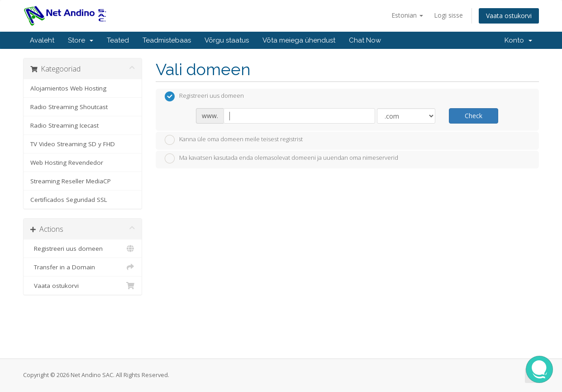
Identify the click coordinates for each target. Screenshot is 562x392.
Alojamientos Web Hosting (68, 88)
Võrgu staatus (227, 40)
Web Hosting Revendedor (67, 163)
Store (81, 40)
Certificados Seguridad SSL (69, 200)
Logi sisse (448, 15)
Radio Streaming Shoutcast (69, 107)
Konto (518, 40)
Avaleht (42, 40)
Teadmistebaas (167, 40)
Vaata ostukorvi (509, 16)
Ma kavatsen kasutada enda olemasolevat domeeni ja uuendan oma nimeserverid (281, 158)
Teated (118, 40)
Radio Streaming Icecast (64, 125)
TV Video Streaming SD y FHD (73, 144)
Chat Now (365, 40)
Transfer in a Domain (83, 267)
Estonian (407, 15)
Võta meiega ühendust (299, 40)
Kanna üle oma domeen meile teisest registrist (234, 140)
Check (474, 116)
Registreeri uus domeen (83, 249)
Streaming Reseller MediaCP (71, 181)
